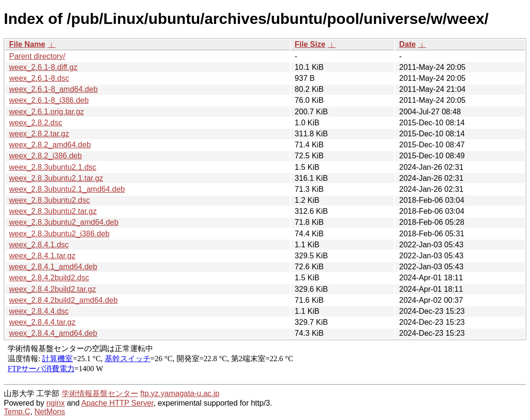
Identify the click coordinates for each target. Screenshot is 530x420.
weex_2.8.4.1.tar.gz (42, 256)
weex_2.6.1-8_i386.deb (49, 100)
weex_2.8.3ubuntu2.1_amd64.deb (67, 189)
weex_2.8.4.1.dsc (39, 245)
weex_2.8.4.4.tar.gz (42, 322)
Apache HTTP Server (117, 403)
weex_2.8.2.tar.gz (39, 134)
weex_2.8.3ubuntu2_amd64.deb (64, 222)
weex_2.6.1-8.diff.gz (43, 67)
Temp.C (17, 412)
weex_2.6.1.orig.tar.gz (47, 112)
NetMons (50, 412)
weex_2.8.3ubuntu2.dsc (50, 200)
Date (407, 44)
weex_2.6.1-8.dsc (39, 78)
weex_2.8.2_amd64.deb (50, 145)
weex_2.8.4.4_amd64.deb (53, 333)
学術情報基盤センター (100, 393)
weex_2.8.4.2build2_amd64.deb (63, 300)
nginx (55, 403)
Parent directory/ (37, 56)
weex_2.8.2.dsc (36, 123)
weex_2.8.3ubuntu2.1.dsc (53, 167)
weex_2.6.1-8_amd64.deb (53, 89)
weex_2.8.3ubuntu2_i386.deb (59, 234)
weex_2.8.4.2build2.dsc (49, 278)
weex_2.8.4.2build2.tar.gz (52, 289)
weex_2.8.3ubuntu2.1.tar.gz (56, 178)
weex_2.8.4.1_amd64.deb (53, 267)
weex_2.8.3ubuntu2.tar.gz (53, 211)
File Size (310, 44)
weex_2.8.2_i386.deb (45, 156)
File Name (27, 44)
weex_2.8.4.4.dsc (39, 311)
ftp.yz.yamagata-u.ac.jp (180, 393)
